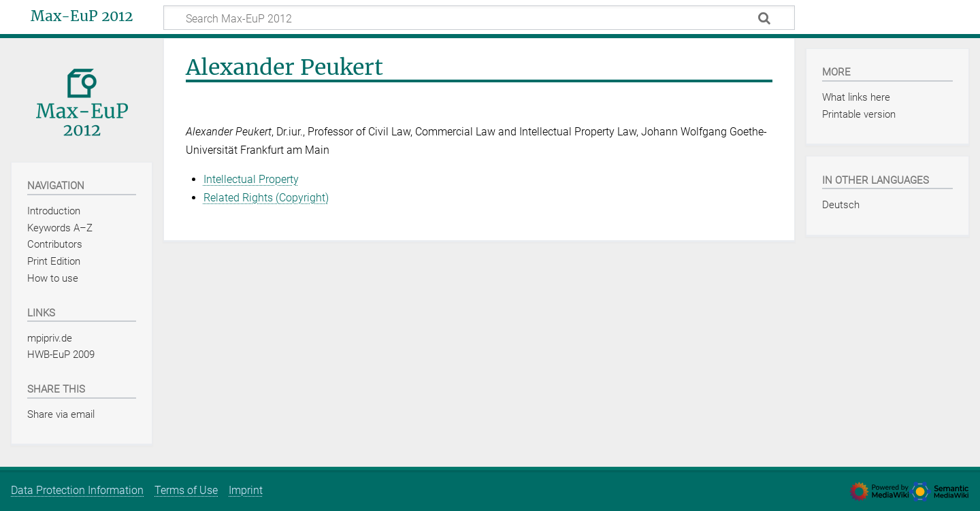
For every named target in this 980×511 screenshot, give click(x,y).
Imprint (246, 490)
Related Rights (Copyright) (266, 198)
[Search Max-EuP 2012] (479, 18)
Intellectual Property (251, 179)
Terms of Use (186, 490)
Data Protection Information (77, 490)
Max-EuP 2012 (82, 16)
